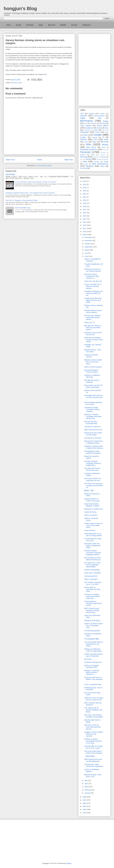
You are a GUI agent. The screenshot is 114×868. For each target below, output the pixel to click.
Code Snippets (86, 126)
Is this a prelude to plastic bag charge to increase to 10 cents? (36, 182)
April (86, 784)
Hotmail (95, 137)
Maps (94, 142)
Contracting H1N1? (91, 576)
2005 (85, 806)
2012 (85, 225)
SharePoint (96, 157)
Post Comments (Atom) (44, 166)
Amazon (92, 114)
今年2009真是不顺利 (92, 639)
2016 (85, 213)
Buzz (85, 123)
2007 (85, 800)
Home (9, 25)
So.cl (82, 159)
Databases (86, 25)
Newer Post (10, 160)
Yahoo (102, 166)
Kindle (106, 140)
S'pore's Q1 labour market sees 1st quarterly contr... (93, 626)
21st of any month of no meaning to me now (93, 479)
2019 (85, 203)
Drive (96, 130)
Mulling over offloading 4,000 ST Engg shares (93, 650)
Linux (86, 142)
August (87, 250)
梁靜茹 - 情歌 (89, 491)
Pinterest (103, 153)
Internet (84, 139)
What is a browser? (91, 579)
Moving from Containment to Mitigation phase (93, 442)
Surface (106, 159)
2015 (85, 216)
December (89, 237)
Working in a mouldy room (93, 509)
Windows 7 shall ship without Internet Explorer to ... (92, 672)
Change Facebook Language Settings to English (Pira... (93, 463)
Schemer (103, 155)
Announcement (99, 116)
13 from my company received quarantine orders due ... (92, 596)
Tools (85, 162)
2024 (85, 188)
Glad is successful (91, 515)
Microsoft (52, 25)
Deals (99, 128)
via (45, 74)
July (86, 253)
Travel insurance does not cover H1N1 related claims (93, 525)
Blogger (106, 121)
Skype (103, 157)
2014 (85, 219)
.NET (82, 114)
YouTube (83, 168)
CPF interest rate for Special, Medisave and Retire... (93, 710)
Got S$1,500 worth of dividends (92, 381)
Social (88, 159)
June (87, 256)
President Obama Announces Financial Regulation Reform (92, 553)
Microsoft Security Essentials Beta (91, 422)
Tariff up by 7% (89, 322)
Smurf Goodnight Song (23, 208)
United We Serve (90, 512)
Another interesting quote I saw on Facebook (94, 655)
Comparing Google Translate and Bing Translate (92, 409)
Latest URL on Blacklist (92, 573)
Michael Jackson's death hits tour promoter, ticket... (93, 362)
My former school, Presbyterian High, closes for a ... (92, 276)
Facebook (30, 25)
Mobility (63, 25)
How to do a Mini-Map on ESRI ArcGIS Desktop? (93, 752)
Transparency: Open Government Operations (94, 765)
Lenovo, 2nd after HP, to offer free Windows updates (93, 286)
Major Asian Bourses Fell (93, 430)
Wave (86, 164)
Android (84, 116)
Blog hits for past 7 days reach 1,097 (93, 776)
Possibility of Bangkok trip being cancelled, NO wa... (93, 293)
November (89, 240)
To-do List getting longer (93, 684)
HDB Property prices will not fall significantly (93, 760)
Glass (107, 132)
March (87, 787)
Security (74, 25)
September (89, 247)
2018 (85, 206)
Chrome (102, 123)
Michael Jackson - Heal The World (92, 351)
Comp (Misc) (103, 126)
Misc (21, 83)
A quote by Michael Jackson (91, 356)
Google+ (83, 137)
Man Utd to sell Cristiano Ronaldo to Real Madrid (93, 716)
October (88, 244)
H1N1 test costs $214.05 (93, 281)
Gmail (85, 135)
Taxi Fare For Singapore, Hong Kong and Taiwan (22, 200)
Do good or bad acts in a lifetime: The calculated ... (93, 679)
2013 (85, 222)
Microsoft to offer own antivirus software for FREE (92, 546)
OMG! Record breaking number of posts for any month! (93, 340)
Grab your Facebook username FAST (91, 666)
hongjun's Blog (20, 9)
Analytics (102, 114)
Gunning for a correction (93, 438)
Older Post (69, 160)
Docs (107, 128)
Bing (100, 118)
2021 (85, 197)
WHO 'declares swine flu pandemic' (93, 704)
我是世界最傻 (10, 174)
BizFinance (14, 83)
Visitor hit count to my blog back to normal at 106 (94, 699)
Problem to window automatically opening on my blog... (93, 741)
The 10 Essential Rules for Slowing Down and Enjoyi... (94, 644)
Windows (90, 166)
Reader (83, 155)
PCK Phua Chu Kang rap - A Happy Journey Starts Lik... (94, 485)
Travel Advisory (90, 530)
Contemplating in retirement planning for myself (93, 603)
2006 (85, 803)
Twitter (106, 162)
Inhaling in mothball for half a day (92, 376)
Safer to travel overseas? (93, 367)
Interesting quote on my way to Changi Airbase (93, 535)
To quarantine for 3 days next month (93, 540)
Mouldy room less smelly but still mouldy (93, 434)
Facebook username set (93, 662)
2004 (85, 809)
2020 (85, 200)
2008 (85, 797)
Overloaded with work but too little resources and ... (93, 397)
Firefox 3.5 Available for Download (93, 260)
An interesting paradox (92, 631)
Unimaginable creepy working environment (92, 452)
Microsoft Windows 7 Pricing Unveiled (92, 371)
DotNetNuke (87, 130)
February (88, 790)
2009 (85, 235)
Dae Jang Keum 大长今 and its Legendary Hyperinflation (93, 565)
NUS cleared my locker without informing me (92, 559)
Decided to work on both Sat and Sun (93, 334)
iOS (95, 139)
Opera (103, 147)
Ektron (104, 130)
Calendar (93, 123)
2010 (85, 232)
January (88, 793)
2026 (85, 181)
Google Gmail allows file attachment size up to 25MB (93, 300)
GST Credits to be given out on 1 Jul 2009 (93, 583)
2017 (85, 210)
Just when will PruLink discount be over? (92, 469)
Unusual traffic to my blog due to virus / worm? (93, 747)
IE (103, 137)
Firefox (98, 132)
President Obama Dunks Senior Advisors (93, 311)
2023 (85, 191)
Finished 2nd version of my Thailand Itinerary (92, 270)
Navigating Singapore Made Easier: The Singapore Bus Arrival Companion (30, 193)
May (86, 780)
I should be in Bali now (92, 427)
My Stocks (88, 659)
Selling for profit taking (92, 620)
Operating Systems (89, 149)
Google (18, 25)
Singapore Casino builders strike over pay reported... (94, 734)
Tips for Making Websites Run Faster (93, 403)
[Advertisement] (94, 69)
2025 (85, 184)
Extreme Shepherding (92, 570)
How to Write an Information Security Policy (92, 589)
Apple (41, 25)
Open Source (91, 147)
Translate (96, 162)
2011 (85, 228)
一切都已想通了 (90, 756)
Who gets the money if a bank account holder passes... (93, 328)
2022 (85, 194)
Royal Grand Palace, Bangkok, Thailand (92, 505)
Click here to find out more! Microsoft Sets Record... (92, 727)
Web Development (100, 164)
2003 (85, 813)
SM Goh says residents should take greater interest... (92, 317)
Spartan (99, 159)
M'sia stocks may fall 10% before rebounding (93, 386)
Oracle (104, 150)
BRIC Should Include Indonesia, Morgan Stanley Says (92, 610)
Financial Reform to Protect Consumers (92, 500)
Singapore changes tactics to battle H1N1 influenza (94, 447)
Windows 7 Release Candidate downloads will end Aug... (93, 416)
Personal (85, 152)
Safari (93, 155)
